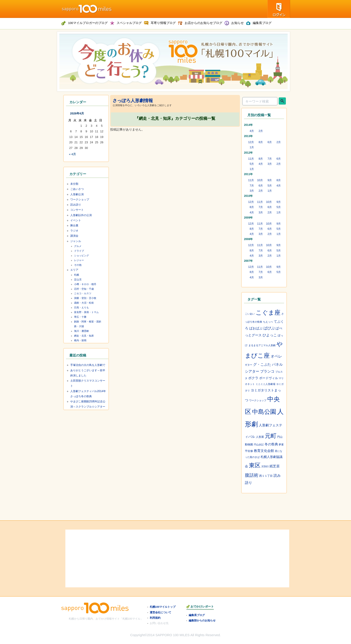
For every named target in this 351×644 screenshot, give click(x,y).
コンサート (77, 210)
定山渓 (78, 279)
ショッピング (81, 255)
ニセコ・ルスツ (83, 293)
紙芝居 (275, 466)
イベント (76, 220)
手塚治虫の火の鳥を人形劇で (88, 365)
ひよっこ (270, 335)
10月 (260, 180)
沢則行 (265, 466)
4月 (252, 131)
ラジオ (74, 231)
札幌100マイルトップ (163, 607)
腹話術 (252, 475)
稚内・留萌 (80, 340)
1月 (252, 147)
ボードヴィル (269, 378)
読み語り (76, 205)
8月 (261, 142)
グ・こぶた (262, 364)
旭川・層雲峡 (81, 331)
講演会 (74, 236)
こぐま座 (268, 312)
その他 (78, 265)
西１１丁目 (266, 476)
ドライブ (79, 251)
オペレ (276, 356)
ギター (249, 365)
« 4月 (72, 154)
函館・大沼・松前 (84, 303)
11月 (251, 159)
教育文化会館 (264, 451)
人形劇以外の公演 (81, 215)
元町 (271, 436)
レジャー (79, 260)
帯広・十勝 (80, 317)
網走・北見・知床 (84, 336)
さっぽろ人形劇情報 (133, 101)
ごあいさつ (77, 189)
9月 (270, 180)
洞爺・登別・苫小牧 (85, 298)
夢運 (281, 444)
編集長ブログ (197, 615)
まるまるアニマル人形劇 (262, 345)
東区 (255, 465)
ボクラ (253, 378)
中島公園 (264, 412)
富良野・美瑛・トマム (86, 312)
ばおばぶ (256, 328)
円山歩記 (259, 444)
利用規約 (155, 618)
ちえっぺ (268, 322)
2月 (261, 131)
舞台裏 (74, 225)
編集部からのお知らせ (202, 620)
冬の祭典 (271, 444)
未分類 (74, 184)
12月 (251, 142)
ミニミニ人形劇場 (265, 384)
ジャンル (76, 241)
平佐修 (249, 451)
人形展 (260, 437)
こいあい (250, 314)
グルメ (78, 246)
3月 (270, 164)
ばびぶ (269, 328)
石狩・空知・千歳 (84, 289)
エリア (74, 270)
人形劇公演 (77, 194)
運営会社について (161, 612)
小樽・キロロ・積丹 (85, 284)
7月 (270, 159)
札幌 (77, 275)
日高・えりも (81, 307)
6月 (270, 142)
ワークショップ (80, 200)
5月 (252, 164)
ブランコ (267, 371)
